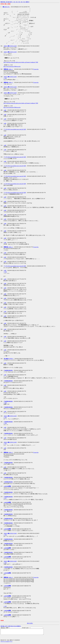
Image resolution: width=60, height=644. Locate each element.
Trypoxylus (36, 69)
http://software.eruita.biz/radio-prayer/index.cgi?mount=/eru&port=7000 (21, 62)
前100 (12, 626)
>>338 (5, 272)
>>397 (5, 606)
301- (19, 2)
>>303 (5, 78)
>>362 (5, 417)
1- (13, 2)
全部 (11, 2)
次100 (15, 626)
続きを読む (30, 623)
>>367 (5, 444)
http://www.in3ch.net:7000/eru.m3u (12, 66)
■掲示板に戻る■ (5, 2)
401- (22, 2)
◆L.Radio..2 (8, 69)
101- (14, 2)
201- (17, 2)
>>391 (5, 563)
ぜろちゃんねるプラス (7, 643)
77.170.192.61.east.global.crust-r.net (15, 129)
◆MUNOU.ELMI (10, 46)
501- (24, 2)
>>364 (5, 423)
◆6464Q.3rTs (6, 7)
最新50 (27, 2)
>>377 (5, 498)
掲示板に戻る (4, 626)
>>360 (5, 403)
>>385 (5, 535)
